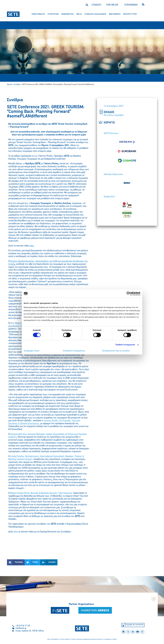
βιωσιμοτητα (68, 14)
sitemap (113, 640)
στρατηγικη (53, 14)
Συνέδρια (17, 84)
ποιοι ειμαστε (38, 14)
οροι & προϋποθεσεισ (55, 640)
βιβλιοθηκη (115, 14)
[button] (87, 5)
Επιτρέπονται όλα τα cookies (116, 351)
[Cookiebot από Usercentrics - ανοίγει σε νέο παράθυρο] (129, 293)
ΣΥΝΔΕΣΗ (96, 5)
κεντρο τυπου (130, 14)
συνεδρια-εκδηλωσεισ (95, 14)
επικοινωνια (106, 640)
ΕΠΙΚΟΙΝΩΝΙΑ (131, 5)
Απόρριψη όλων (32, 351)
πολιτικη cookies (66, 640)
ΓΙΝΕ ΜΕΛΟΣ (112, 5)
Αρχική (10, 84)
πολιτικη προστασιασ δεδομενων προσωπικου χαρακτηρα (87, 640)
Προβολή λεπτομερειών (125, 345)
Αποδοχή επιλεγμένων (74, 351)
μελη (79, 14)
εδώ (32, 246)
